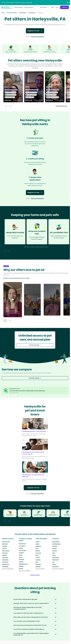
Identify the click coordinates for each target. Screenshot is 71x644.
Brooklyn (21, 566)
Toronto (38, 558)
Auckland (38, 560)
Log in (57, 7)
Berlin (37, 555)
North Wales (5, 560)
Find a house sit (29, 7)
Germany (55, 551)
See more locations (8, 569)
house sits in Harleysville (37, 37)
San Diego (22, 560)
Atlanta (21, 569)
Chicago (21, 562)
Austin (21, 557)
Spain (54, 553)
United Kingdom (56, 544)
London (37, 542)
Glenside (5, 555)
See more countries (58, 569)
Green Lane (5, 558)
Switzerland (55, 567)
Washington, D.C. (23, 564)
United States (56, 542)
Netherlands (55, 560)
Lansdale (5, 546)
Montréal (38, 567)
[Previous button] (5, 321)
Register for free (35, 31)
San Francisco (23, 550)
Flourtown (5, 553)
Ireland (54, 564)
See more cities (40, 569)
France (54, 555)
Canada (54, 548)
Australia (55, 546)
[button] (13, 300)
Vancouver (38, 553)
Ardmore (5, 548)
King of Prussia (6, 542)
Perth (37, 548)
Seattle (21, 548)
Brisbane (38, 551)
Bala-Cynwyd (6, 551)
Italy (53, 562)
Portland (21, 553)
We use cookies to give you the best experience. (17, 3)
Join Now (64, 7)
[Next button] (11, 106)
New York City (22, 544)
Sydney (37, 544)
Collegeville (5, 567)
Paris (37, 562)
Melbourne (38, 546)
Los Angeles (22, 546)
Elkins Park (5, 544)
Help (52, 7)
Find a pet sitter (19, 7)
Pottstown (5, 562)
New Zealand (56, 558)
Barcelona (38, 564)
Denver (21, 555)
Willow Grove (6, 564)
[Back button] (6, 106)
